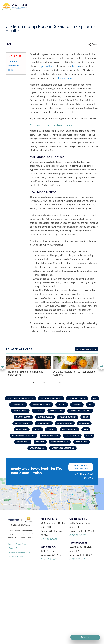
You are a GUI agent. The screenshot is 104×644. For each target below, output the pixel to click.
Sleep (89, 436)
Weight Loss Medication (63, 448)
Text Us (85, 637)
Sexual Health (72, 436)
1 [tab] (33, 382)
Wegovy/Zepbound (60, 442)
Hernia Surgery (65, 423)
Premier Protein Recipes (24, 436)
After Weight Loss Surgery (21, 398)
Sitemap (11, 544)
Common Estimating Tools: (13, 66)
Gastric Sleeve (45, 417)
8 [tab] (71, 382)
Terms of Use (14, 548)
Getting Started (23, 423)
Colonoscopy (18, 404)
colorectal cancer (65, 78)
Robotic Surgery (50, 436)
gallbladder (46, 66)
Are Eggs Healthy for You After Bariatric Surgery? (76, 366)
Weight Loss (81, 442)
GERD (85, 417)
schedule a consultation (81, 467)
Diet (90, 404)
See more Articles (86, 349)
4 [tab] (49, 382)
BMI (95, 398)
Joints (37, 429)
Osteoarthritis (69, 429)
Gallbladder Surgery (80, 411)
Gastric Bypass (23, 417)
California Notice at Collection (20, 552)
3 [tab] (44, 382)
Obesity (51, 429)
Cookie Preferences (16, 556)
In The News (22, 429)
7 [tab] (65, 382)
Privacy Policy (21, 544)
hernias (76, 66)
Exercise (39, 411)
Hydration (84, 423)
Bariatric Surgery (77, 398)
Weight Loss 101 (37, 448)
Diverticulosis (20, 411)
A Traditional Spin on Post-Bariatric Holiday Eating (28, 366)
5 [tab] (55, 382)
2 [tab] (39, 382)
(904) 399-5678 (49, 539)
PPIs (86, 429)
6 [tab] (60, 382)
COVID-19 (62, 404)
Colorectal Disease (41, 404)
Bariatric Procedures (51, 398)
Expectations (56, 411)
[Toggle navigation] (100, 6)
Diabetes (77, 404)
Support (40, 442)
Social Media (23, 442)
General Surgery (68, 417)
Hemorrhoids (44, 423)
